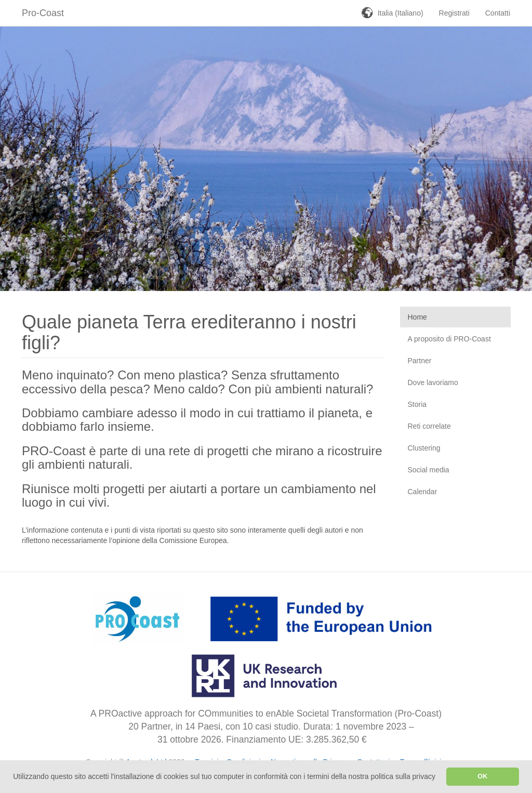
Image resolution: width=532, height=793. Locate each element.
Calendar (423, 492)
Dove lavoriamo (433, 382)
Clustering (424, 448)
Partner (420, 361)
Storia (417, 404)
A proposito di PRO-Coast (449, 339)
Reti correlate (429, 426)
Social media (429, 470)
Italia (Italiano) (401, 13)
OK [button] (482, 776)
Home (417, 317)
